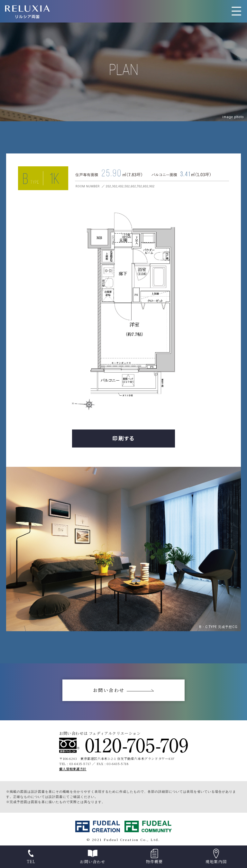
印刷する (123, 438)
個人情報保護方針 (73, 769)
